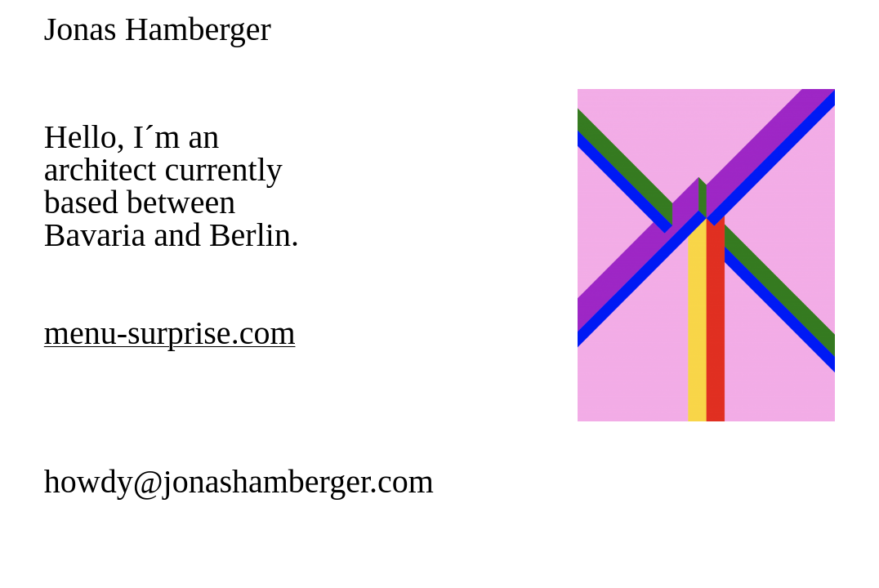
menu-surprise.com (170, 333)
